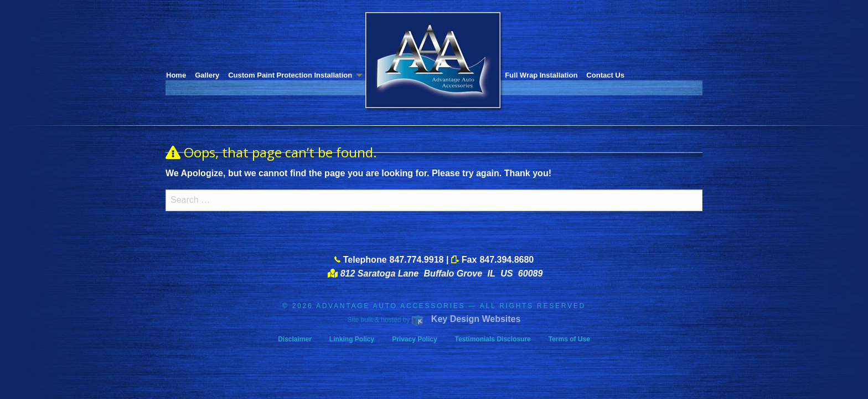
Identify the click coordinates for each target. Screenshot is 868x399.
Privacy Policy (414, 339)
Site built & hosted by (434, 320)
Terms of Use (569, 339)
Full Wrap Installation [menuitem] (541, 75)
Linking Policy (352, 339)
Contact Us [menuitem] (605, 75)
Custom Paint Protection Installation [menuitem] (290, 75)
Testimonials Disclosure (493, 339)
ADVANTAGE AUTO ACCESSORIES (391, 306)
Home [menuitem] (176, 75)
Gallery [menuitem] (207, 75)
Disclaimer (295, 339)
